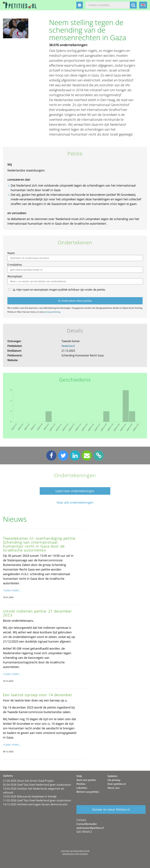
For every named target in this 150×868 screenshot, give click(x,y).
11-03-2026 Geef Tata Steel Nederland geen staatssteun (37, 800)
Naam (11, 253)
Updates (112, 776)
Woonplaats (15, 276)
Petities (81, 784)
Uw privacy (114, 780)
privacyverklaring (52, 312)
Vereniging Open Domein (75, 854)
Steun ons (113, 788)
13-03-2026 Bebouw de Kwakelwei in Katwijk (30, 796)
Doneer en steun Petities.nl (111, 809)
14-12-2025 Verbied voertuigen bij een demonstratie (35, 804)
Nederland (68, 346)
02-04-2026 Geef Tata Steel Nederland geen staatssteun (37, 785)
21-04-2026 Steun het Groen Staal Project (28, 781)
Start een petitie (86, 780)
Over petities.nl (117, 784)
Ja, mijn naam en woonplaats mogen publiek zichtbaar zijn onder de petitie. (59, 290)
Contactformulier (87, 824)
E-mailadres (15, 265)
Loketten (82, 788)
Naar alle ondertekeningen (75, 503)
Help (79, 776)
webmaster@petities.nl (90, 828)
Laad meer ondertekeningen (75, 491)
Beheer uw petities (88, 792)
